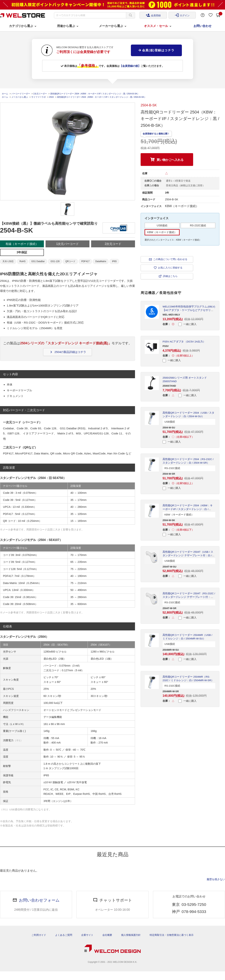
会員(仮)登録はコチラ (156, 50)
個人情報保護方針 (131, 935)
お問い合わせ (202, 26)
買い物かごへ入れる (170, 160)
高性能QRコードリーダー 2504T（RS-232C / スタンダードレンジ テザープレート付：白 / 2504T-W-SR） (189, 597)
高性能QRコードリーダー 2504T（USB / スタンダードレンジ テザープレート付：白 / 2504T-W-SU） (188, 555)
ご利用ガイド (39, 935)
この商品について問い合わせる (170, 259)
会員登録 (153, 15)
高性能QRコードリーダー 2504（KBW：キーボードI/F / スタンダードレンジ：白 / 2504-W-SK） (188, 509)
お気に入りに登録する (170, 268)
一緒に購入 (187, 324)
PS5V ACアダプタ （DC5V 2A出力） (184, 342)
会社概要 (107, 935)
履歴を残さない (216, 879)
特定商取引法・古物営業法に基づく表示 (172, 935)
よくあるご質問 (64, 935)
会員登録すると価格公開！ (156, 134)
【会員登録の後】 (130, 66)
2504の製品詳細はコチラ (68, 352)
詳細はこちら (170, 276)
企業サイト (87, 935)
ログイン (182, 15)
